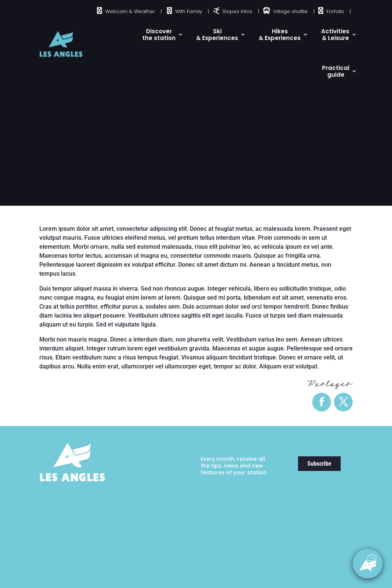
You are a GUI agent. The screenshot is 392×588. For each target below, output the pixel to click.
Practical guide (336, 71)
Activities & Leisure (335, 35)
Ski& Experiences (217, 35)
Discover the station (159, 35)
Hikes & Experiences (280, 35)
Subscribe (319, 464)
